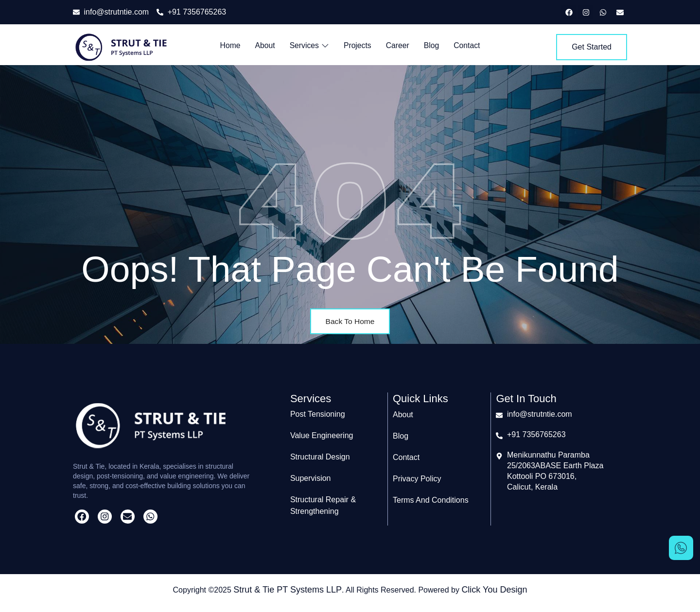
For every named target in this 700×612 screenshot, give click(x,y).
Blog (432, 45)
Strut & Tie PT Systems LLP (288, 589)
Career (398, 45)
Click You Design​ (494, 589)
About (264, 45)
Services (309, 45)
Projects (358, 45)
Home (229, 45)
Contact (468, 45)
